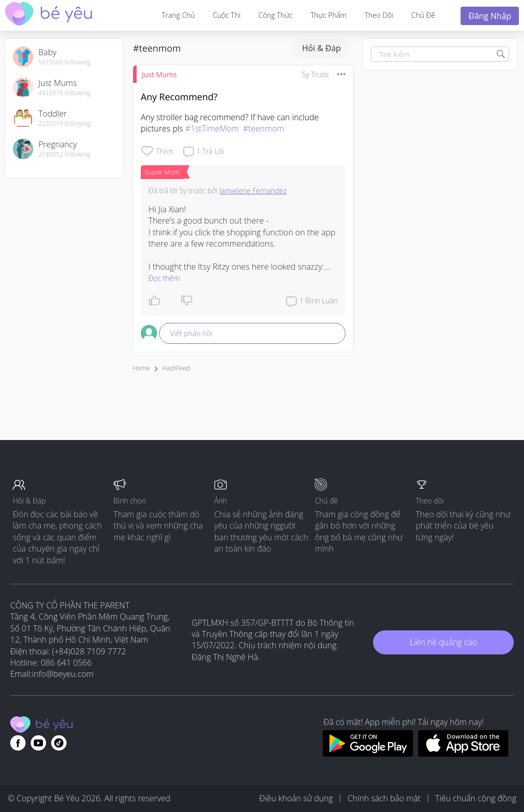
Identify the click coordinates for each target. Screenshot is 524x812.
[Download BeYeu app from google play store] (368, 754)
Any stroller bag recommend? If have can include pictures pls (231, 123)
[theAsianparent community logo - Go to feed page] (49, 15)
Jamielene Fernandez (253, 191)
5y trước (316, 74)
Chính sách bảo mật (384, 798)
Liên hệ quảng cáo (443, 642)
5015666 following (64, 62)
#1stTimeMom (212, 128)
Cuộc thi (227, 15)
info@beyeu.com (63, 674)
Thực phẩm (329, 15)
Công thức (276, 15)
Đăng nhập (490, 16)
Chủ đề (423, 15)
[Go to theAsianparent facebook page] (18, 743)
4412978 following (64, 93)
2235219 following (64, 124)
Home (141, 368)
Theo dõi (379, 15)
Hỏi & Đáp (321, 48)
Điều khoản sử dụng (296, 798)
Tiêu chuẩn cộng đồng (476, 798)
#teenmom (264, 128)
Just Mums (159, 74)
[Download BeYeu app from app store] (463, 754)
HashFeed (176, 368)
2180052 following (64, 155)
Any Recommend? (179, 97)
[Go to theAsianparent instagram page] (59, 743)
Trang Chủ (178, 15)
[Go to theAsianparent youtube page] (38, 743)
